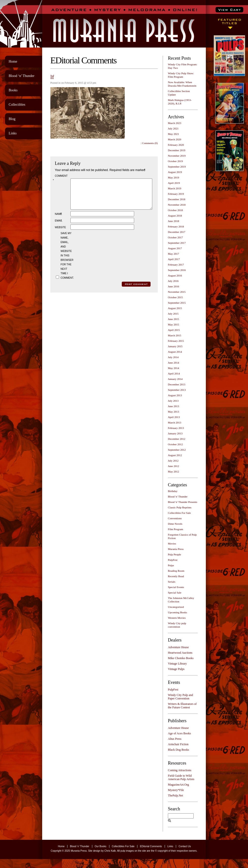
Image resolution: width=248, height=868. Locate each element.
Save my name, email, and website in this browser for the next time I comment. (67, 261)
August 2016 (175, 275)
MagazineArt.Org (178, 785)
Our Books (101, 846)
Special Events (176, 587)
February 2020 (176, 145)
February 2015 (176, 341)
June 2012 (173, 466)
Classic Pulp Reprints (180, 507)
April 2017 (174, 259)
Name (59, 220)
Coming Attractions (180, 770)
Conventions (175, 518)
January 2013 (175, 433)
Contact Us (185, 846)
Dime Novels (175, 524)
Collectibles (17, 105)
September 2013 (177, 390)
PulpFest (173, 560)
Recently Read (176, 576)
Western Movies (177, 618)
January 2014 (175, 379)
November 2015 (177, 292)
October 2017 (175, 237)
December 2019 (177, 150)
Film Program (175, 529)
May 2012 (173, 471)
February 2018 (176, 226)
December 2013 (177, 384)
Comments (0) (150, 143)
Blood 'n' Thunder (178, 496)
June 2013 (173, 406)
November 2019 (177, 156)
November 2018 (177, 205)
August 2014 (175, 352)
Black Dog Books (178, 750)
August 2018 (175, 216)
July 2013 (173, 401)
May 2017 (173, 254)
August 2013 (175, 395)
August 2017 (175, 248)
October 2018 (175, 210)
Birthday (173, 491)
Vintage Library (177, 664)
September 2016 (177, 270)
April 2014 (174, 373)
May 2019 (173, 177)
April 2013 (174, 417)
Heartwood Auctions (180, 653)
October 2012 (175, 444)
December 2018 (177, 199)
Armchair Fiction (178, 744)
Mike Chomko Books (181, 658)
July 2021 (173, 128)
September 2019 (177, 167)
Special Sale (175, 593)
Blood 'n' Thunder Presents (183, 502)
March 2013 (174, 422)
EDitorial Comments (151, 846)
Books (13, 90)
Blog (12, 119)
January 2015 (175, 346)
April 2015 (174, 330)
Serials (172, 582)
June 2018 (173, 221)
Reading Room (176, 571)
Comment (61, 178)
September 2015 (177, 303)
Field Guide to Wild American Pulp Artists (181, 777)
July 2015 (173, 314)
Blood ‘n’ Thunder (22, 76)
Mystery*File (176, 790)
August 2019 (175, 172)
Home (13, 62)
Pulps (171, 565)
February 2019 (176, 194)
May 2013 (173, 412)
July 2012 (173, 461)
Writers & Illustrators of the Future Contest (182, 706)
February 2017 (176, 265)
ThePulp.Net (175, 795)
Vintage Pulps (176, 669)
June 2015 (173, 319)
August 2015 (175, 308)
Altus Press (175, 739)
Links (13, 133)
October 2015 (175, 297)
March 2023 (174, 123)
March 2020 (174, 139)
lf (52, 77)
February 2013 (176, 428)
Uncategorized (176, 607)
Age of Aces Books (179, 733)
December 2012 (177, 439)
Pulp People (174, 554)
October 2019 (175, 161)
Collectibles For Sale (179, 513)
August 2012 (175, 455)
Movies (172, 544)
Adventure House (178, 647)
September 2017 (177, 243)
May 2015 (173, 324)
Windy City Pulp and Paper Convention (180, 697)
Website (60, 233)
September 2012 (177, 450)
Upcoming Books (177, 612)
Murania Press (176, 549)
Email (59, 227)
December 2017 (177, 232)
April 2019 (174, 183)
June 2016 (173, 286)
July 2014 (173, 357)
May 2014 (173, 368)
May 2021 (173, 134)
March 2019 (174, 188)
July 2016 (173, 281)
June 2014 (173, 363)
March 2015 (174, 335)
